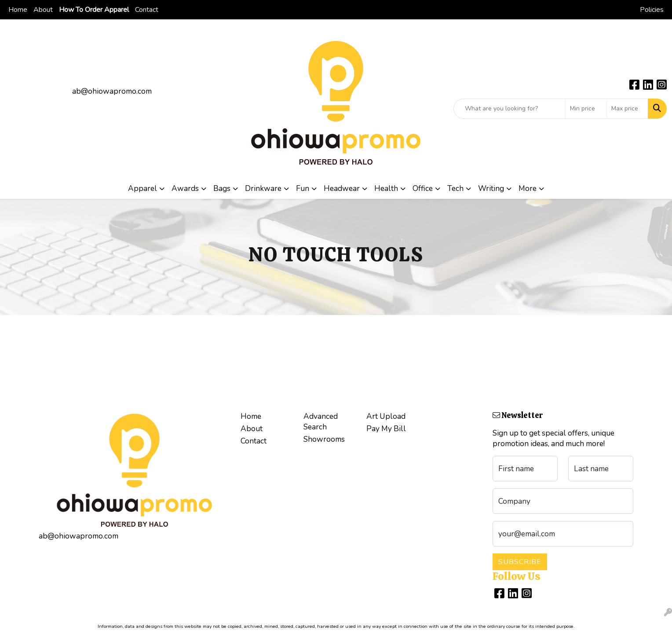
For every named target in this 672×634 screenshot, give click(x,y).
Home (18, 10)
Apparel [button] (142, 188)
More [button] (528, 188)
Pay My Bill (386, 429)
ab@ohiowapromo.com (112, 91)
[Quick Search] (509, 109)
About (43, 10)
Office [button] (423, 188)
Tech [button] (455, 188)
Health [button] (386, 188)
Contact (147, 10)
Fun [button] (303, 188)
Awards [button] (185, 188)
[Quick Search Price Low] (586, 109)
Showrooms (324, 439)
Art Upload (386, 416)
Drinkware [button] (263, 188)
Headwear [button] (342, 188)
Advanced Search (321, 421)
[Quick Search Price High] (627, 109)
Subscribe (520, 562)
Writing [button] (491, 188)
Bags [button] (222, 188)
